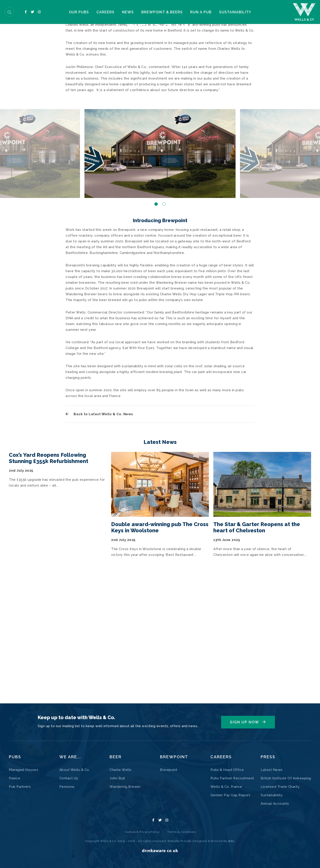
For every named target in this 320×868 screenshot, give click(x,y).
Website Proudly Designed (188, 841)
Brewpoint (169, 770)
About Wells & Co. (75, 770)
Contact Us (69, 778)
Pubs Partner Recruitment (232, 778)
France (15, 778)
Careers (98, 13)
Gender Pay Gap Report (230, 795)
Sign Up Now (245, 722)
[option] (160, 270)
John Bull (117, 778)
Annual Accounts (275, 804)
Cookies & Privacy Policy (142, 832)
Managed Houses (24, 770)
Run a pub (209, 13)
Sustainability (248, 13)
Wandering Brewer (125, 787)
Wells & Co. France (226, 787)
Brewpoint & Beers (165, 13)
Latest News (272, 770)
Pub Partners (20, 787)
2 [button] (164, 320)
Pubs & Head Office (227, 770)
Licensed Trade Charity (280, 787)
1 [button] (156, 320)
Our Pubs (66, 13)
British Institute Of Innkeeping (286, 778)
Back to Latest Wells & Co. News (99, 531)
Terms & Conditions (182, 832)
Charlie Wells (121, 770)
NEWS (126, 13)
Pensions (67, 787)
